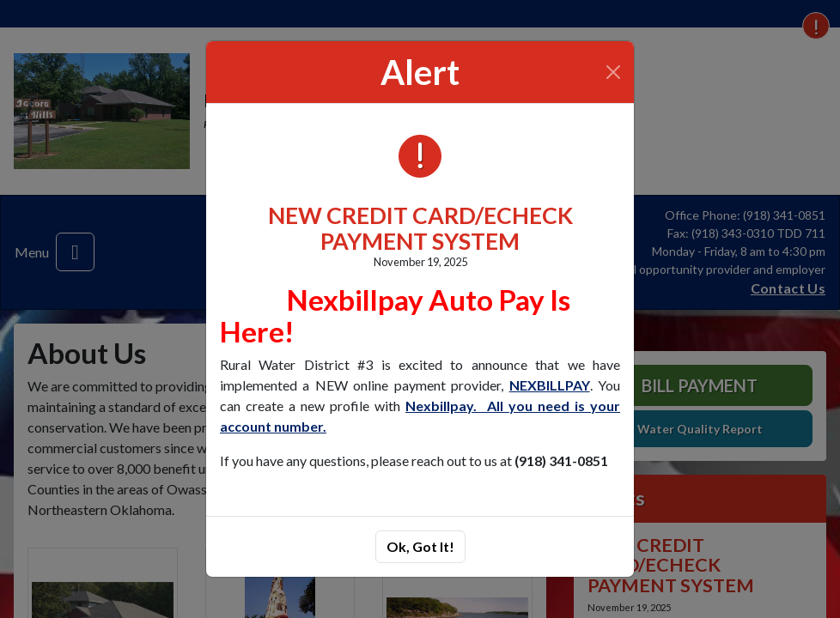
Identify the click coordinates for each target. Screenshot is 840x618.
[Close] (614, 72)
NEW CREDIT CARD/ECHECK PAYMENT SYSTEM (420, 228)
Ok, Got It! (420, 546)
